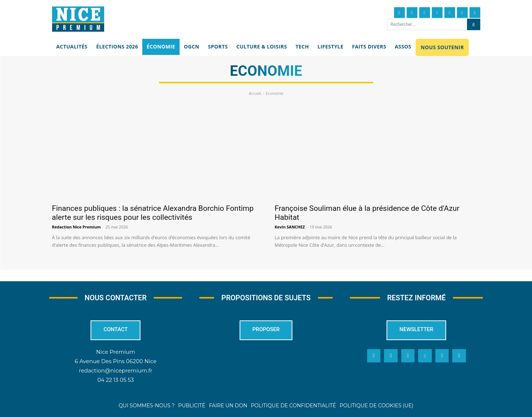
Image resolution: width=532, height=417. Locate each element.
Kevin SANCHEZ (290, 227)
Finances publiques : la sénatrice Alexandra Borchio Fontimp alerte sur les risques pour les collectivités (153, 213)
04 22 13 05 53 (116, 380)
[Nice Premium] (78, 19)
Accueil (255, 93)
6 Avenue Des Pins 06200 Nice (115, 361)
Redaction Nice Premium (77, 227)
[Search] (474, 24)
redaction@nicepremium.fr (116, 370)
